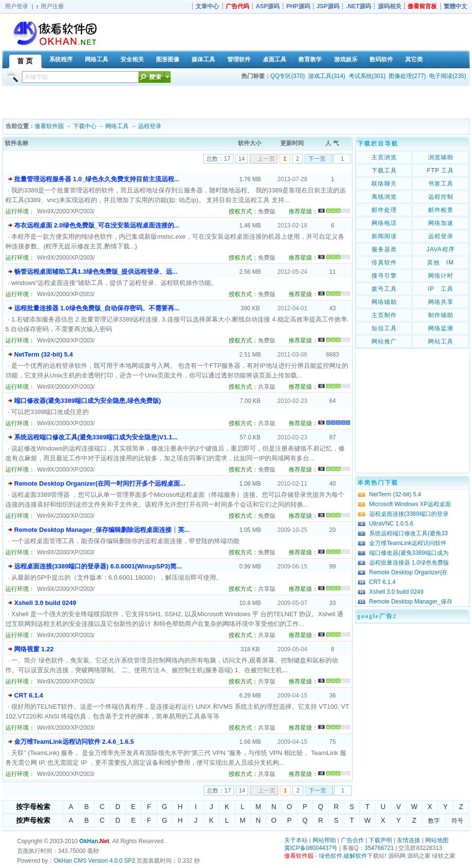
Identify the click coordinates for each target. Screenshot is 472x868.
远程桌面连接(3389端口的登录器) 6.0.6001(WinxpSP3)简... (98, 566)
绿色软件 (331, 856)
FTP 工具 (441, 170)
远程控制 (441, 197)
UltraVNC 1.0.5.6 (391, 524)
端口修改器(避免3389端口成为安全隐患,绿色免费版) (88, 401)
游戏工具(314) (327, 76)
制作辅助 (441, 315)
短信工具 (384, 328)
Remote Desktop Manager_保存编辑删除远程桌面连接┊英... (102, 530)
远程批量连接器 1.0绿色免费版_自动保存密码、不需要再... (97, 308)
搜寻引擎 (384, 276)
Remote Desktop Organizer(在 (408, 572)
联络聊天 (384, 184)
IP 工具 (440, 289)
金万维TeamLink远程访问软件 (408, 543)
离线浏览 (384, 197)
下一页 (317, 159)
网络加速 (441, 223)
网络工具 (117, 126)
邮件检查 (441, 210)
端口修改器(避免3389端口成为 (409, 553)
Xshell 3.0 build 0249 (45, 603)
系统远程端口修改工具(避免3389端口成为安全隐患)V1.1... (96, 437)
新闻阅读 (384, 236)
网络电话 (384, 223)
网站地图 (437, 840)
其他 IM (440, 263)
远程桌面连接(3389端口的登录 (409, 514)
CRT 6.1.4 (29, 695)
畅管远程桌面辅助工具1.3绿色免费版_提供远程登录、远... (96, 272)
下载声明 (380, 840)
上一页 (266, 159)
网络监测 (441, 328)
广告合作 (353, 840)
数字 (434, 821)
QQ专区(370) (288, 76)
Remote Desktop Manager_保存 (411, 602)
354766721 (379, 848)
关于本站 (296, 840)
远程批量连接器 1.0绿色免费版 (409, 563)
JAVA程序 (440, 249)
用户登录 (17, 6)
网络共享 (441, 302)
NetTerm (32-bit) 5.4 (43, 354)
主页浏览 (384, 157)
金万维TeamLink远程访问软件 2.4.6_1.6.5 (74, 742)
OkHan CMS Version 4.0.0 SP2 (94, 861)
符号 (457, 821)
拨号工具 (384, 289)
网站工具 (441, 341)
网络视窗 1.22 (34, 649)
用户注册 (52, 6)
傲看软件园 (49, 126)
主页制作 (384, 315)
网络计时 (441, 276)
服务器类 (384, 249)
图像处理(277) (407, 76)
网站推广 (384, 341)
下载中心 (85, 126)
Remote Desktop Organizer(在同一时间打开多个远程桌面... (100, 483)
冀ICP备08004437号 (311, 848)
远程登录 (150, 126)
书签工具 (441, 184)
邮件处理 (384, 210)
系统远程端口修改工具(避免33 (408, 533)
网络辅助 (384, 302)
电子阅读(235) (448, 76)
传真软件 (384, 263)
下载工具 (384, 170)
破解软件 (355, 856)
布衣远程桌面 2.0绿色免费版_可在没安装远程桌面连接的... (97, 225)
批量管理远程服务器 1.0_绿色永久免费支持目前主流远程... (97, 179)
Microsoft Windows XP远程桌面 (410, 504)
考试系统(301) (367, 76)
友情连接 (409, 840)
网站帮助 (324, 840)
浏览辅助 (441, 157)
